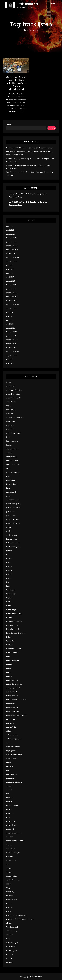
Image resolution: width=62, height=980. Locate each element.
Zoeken (9, 124)
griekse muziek (12, 535)
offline (9, 731)
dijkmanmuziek (12, 461)
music (9, 672)
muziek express (12, 680)
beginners (10, 425)
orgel (8, 743)
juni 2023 (10, 363)
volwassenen (11, 946)
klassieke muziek (13, 629)
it (7, 555)
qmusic (9, 790)
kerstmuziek (11, 594)
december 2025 (12, 246)
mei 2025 (10, 273)
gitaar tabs (10, 512)
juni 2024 (10, 316)
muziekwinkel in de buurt (16, 700)
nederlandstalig (12, 707)
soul (8, 864)
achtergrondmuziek (14, 390)
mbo (8, 656)
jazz (8, 582)
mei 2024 (10, 320)
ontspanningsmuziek (14, 739)
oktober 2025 (11, 253)
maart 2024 (11, 328)
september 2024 (13, 304)
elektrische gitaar (13, 472)
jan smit (9, 559)
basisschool (11, 421)
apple (8, 406)
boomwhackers (12, 441)
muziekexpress (12, 696)
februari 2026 (11, 238)
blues (8, 437)
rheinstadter (14, 194)
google (9, 527)
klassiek (9, 617)
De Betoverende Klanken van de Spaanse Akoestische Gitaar (29, 148)
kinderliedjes (11, 609)
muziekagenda (12, 692)
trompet (9, 907)
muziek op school (13, 688)
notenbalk (10, 723)
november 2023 (12, 344)
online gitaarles (12, 735)
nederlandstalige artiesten (16, 715)
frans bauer (11, 480)
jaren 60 (9, 566)
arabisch (10, 414)
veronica (10, 935)
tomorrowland (12, 899)
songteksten (11, 860)
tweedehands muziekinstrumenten (20, 919)
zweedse (10, 962)
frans (8, 476)
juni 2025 (10, 269)
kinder (9, 606)
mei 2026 (10, 226)
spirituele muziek (13, 880)
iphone (9, 551)
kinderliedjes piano (14, 613)
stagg (8, 888)
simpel (9, 845)
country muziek (12, 449)
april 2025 (10, 277)
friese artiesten (12, 484)
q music (9, 786)
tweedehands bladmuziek (16, 915)
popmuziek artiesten (14, 782)
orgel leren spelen (13, 747)
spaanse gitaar (12, 876)
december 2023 (12, 340)
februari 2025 (11, 285)
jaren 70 (9, 570)
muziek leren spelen (14, 684)
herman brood (12, 539)
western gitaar (12, 950)
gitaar (8, 496)
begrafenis (10, 429)
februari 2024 (11, 332)
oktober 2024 (11, 301)
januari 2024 (11, 336)
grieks (9, 531)
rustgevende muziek (14, 833)
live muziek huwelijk (14, 649)
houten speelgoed (13, 547)
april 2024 (10, 324)
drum (8, 468)
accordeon (10, 386)
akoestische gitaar (13, 394)
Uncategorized (12, 927)
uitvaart (9, 923)
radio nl (9, 801)
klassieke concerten (14, 621)
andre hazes (11, 402)
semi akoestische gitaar (15, 841)
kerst (8, 586)
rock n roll (10, 829)
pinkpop (10, 766)
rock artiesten (12, 825)
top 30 (9, 903)
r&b (8, 794)
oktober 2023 (11, 348)
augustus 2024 (12, 308)
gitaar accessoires (13, 500)
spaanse (9, 872)
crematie (10, 453)
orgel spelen (11, 751)
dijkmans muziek (13, 464)
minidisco (10, 664)
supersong (10, 892)
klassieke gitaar (12, 625)
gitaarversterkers (13, 523)
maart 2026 (11, 234)
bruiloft (9, 445)
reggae (9, 809)
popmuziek (11, 778)
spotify (9, 884)
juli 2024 (10, 312)
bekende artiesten (13, 433)
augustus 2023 (12, 355)
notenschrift (11, 727)
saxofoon (10, 837)
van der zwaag (12, 931)
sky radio (10, 856)
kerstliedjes (11, 590)
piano (8, 762)
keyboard (10, 598)
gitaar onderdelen (13, 508)
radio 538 (10, 798)
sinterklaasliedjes (13, 852)
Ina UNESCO (14, 202)
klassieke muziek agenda (16, 633)
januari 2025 (11, 289)
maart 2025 (11, 281)
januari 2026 (11, 242)
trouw (9, 911)
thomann (10, 896)
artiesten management (15, 417)
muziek (9, 676)
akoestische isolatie (14, 398)
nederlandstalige (13, 711)
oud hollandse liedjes (14, 754)
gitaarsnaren (11, 515)
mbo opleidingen (13, 660)
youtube (9, 958)
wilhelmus (10, 954)
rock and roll (11, 821)
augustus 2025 (12, 261)
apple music (11, 410)
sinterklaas (10, 849)
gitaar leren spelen (13, 504)
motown (9, 668)
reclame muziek (12, 805)
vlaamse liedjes (12, 943)
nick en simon (12, 719)
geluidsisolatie (12, 492)
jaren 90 (9, 578)
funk (8, 488)
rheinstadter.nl (28, 4)
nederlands (11, 704)
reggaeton (10, 813)
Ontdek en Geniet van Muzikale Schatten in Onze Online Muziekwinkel (16, 83)
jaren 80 (9, 574)
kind (8, 602)
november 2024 (12, 297)
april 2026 (10, 230)
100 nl (9, 382)
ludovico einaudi (13, 653)
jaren (8, 562)
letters (9, 637)
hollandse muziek (13, 543)
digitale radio (11, 457)
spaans (9, 868)
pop (8, 770)
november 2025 (12, 250)
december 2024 (12, 293)
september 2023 (13, 351)
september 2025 (13, 257)
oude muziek (11, 758)
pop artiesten (11, 774)
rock (8, 817)
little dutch (11, 641)
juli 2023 (10, 359)
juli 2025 (10, 265)
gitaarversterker (13, 519)
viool (8, 939)
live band (10, 645)
